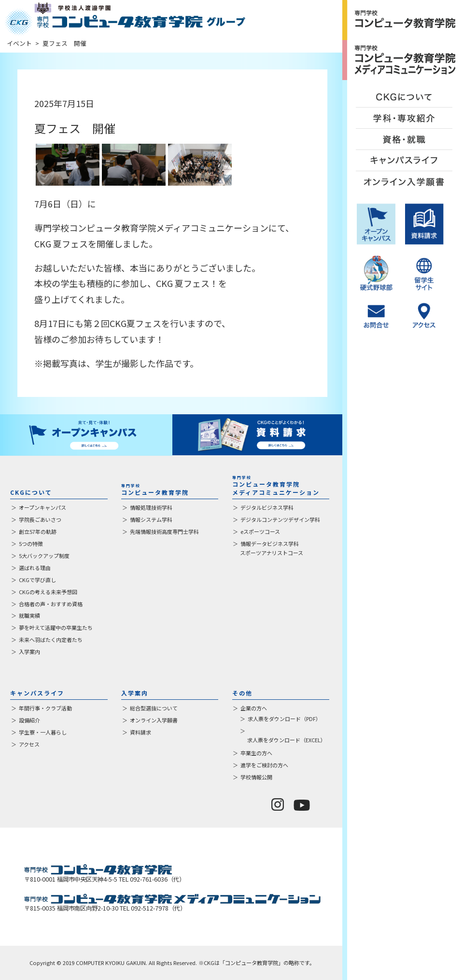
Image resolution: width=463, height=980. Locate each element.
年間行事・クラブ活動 (45, 708)
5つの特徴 (31, 544)
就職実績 (29, 615)
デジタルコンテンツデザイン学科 (280, 519)
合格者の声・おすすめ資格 (51, 604)
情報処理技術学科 (151, 507)
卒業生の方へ (256, 753)
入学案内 (29, 652)
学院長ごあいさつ (40, 519)
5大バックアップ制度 (44, 556)
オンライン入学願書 (154, 720)
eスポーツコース (260, 531)
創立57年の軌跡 (38, 531)
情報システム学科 (151, 519)
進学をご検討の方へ (264, 765)
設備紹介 (29, 720)
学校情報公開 (256, 777)
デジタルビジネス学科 (267, 507)
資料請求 (140, 732)
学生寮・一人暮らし (43, 732)
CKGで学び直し (37, 580)
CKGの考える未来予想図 (48, 592)
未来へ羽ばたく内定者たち (51, 640)
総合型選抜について (154, 708)
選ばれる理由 (35, 568)
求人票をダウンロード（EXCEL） (287, 740)
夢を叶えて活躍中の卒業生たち (56, 627)
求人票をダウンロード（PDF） (284, 719)
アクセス (29, 744)
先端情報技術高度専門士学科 (164, 531)
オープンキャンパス (42, 507)
